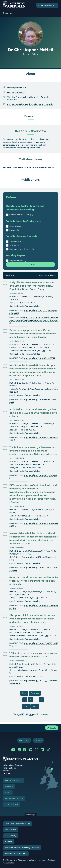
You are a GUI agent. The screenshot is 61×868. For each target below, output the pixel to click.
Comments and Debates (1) (22, 249)
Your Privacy (11, 830)
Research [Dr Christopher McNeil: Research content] (31, 116)
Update (52, 728)
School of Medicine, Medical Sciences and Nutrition (30, 104)
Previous (36, 693)
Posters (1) (14, 230)
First (25, 693)
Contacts (9, 786)
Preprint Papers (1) (18, 261)
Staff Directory (12, 804)
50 (27, 714)
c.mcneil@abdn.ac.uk (16, 88)
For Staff (38, 740)
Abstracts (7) (15, 226)
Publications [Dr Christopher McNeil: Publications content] (30, 180)
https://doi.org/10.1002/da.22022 (39, 358)
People (7, 13)
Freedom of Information (16, 854)
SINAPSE (7, 167)
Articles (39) (15, 245)
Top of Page (31, 815)
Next (27, 706)
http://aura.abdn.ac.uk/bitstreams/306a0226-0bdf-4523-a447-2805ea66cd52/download (34, 320)
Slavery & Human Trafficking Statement (22, 848)
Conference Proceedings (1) (22, 215)
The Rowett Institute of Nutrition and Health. (33, 167)
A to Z (8, 792)
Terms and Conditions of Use (18, 824)
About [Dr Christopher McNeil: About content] (30, 74)
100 (31, 714)
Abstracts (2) (15, 242)
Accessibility (11, 836)
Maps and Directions (14, 798)
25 (23, 714)
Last (36, 706)
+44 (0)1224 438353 (16, 92)
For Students (24, 740)
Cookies (9, 842)
